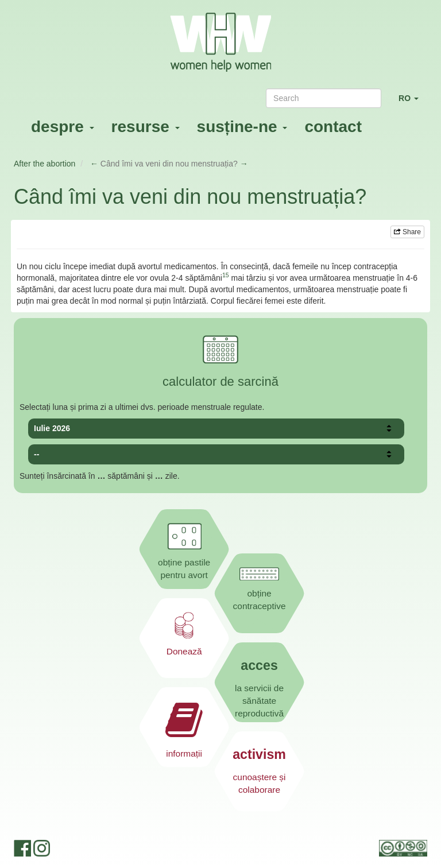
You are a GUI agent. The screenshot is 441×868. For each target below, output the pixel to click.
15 (226, 275)
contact (333, 127)
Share (407, 232)
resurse (146, 127)
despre (63, 127)
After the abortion (45, 164)
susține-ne (242, 127)
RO (413, 103)
